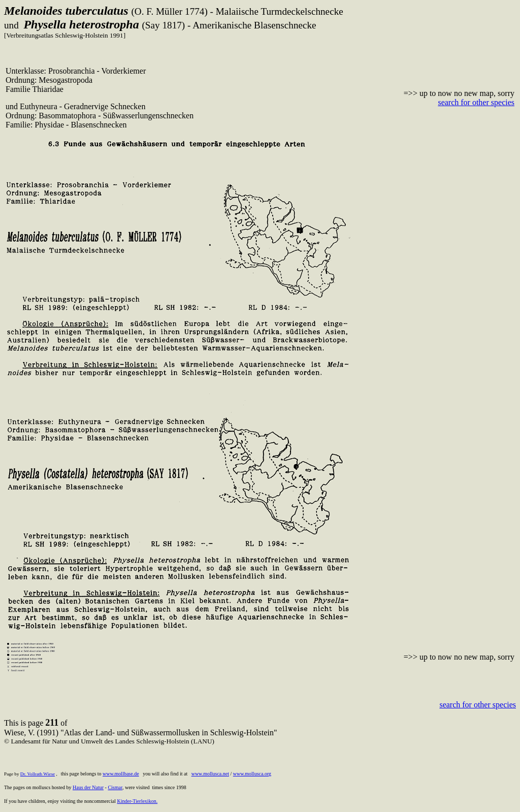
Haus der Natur (88, 787)
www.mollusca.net (210, 774)
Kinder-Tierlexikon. (137, 801)
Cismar (115, 787)
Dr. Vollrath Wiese (38, 774)
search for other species (476, 102)
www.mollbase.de (121, 774)
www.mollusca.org (252, 774)
